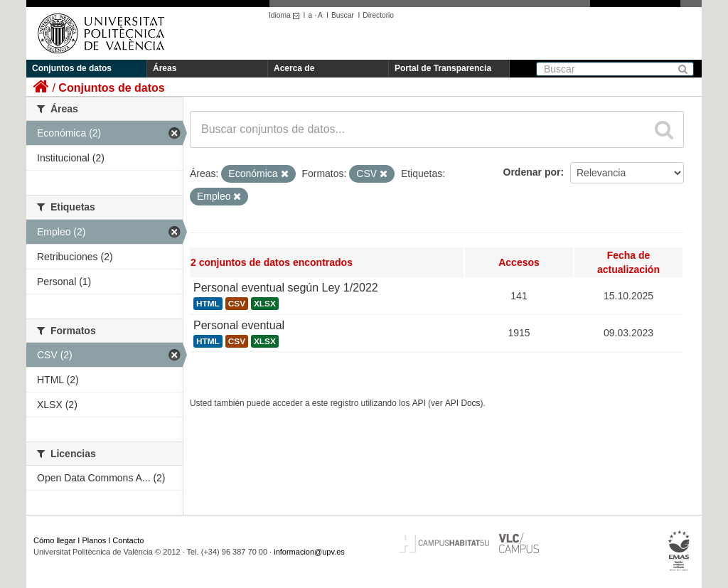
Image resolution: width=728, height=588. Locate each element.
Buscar (343, 15)
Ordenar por (532, 172)
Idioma (286, 15)
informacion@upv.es (309, 552)
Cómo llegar (54, 540)
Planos (95, 540)
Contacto (128, 540)
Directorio (378, 15)
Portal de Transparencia (443, 68)
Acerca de (294, 68)
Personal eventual (239, 325)
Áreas (165, 68)
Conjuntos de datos (72, 68)
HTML (208, 304)
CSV (237, 304)
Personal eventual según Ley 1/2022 (286, 288)
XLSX (265, 304)
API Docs (463, 403)
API (419, 403)
